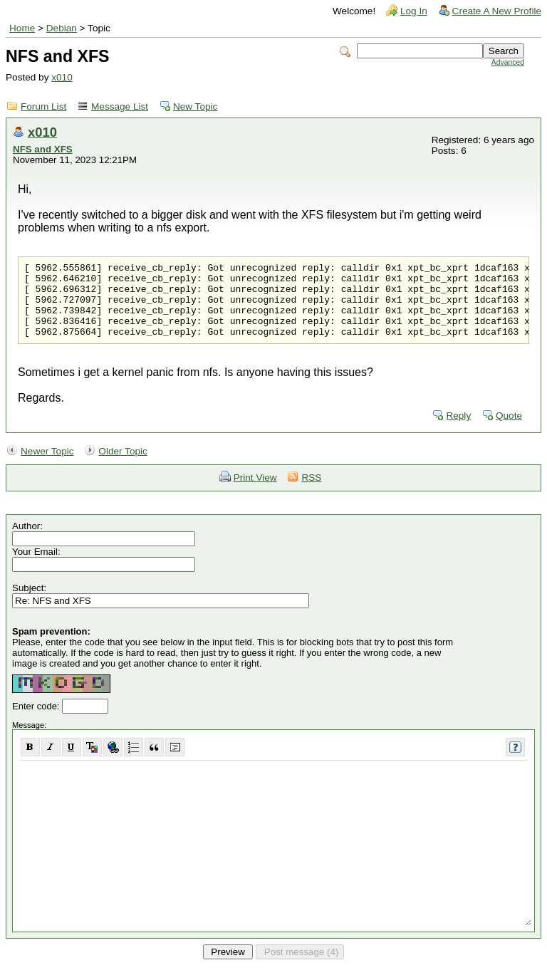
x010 (62, 77)
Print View (255, 492)
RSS (311, 492)
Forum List (43, 106)
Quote (509, 431)
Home (22, 28)
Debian (62, 28)
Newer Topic (47, 466)
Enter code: (37, 721)
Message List (120, 106)
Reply (458, 431)
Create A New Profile (497, 11)
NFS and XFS (43, 149)
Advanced (508, 62)
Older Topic (123, 466)
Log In (414, 11)
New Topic (195, 106)
